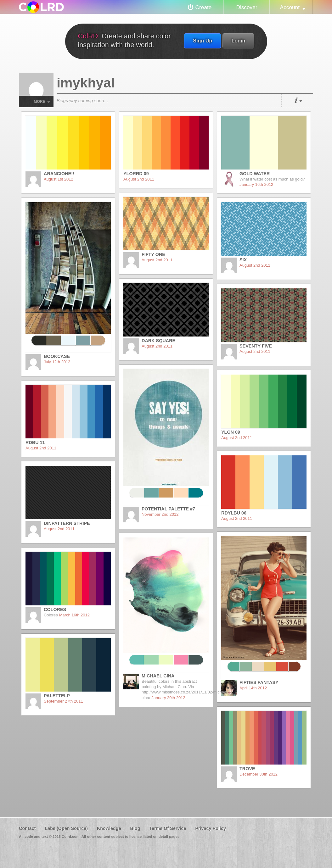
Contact (27, 828)
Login (238, 41)
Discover (247, 7)
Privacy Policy (211, 828)
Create (204, 7)
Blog (135, 828)
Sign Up (203, 41)
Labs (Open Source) (66, 828)
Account (290, 7)
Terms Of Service (168, 828)
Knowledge (109, 828)
